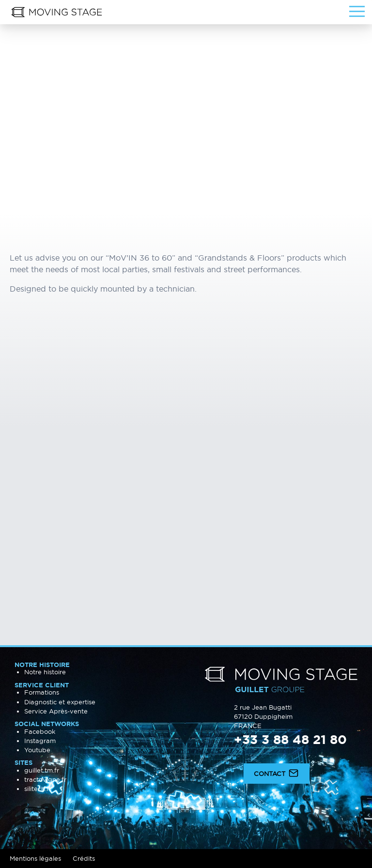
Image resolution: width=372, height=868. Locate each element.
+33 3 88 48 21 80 (290, 739)
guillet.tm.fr (42, 770)
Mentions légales (35, 858)
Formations (42, 692)
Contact (277, 773)
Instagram (40, 741)
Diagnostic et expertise (60, 702)
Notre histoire (45, 672)
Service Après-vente (56, 711)
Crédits (84, 858)
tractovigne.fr (45, 779)
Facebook (40, 731)
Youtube (37, 750)
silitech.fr (38, 789)
